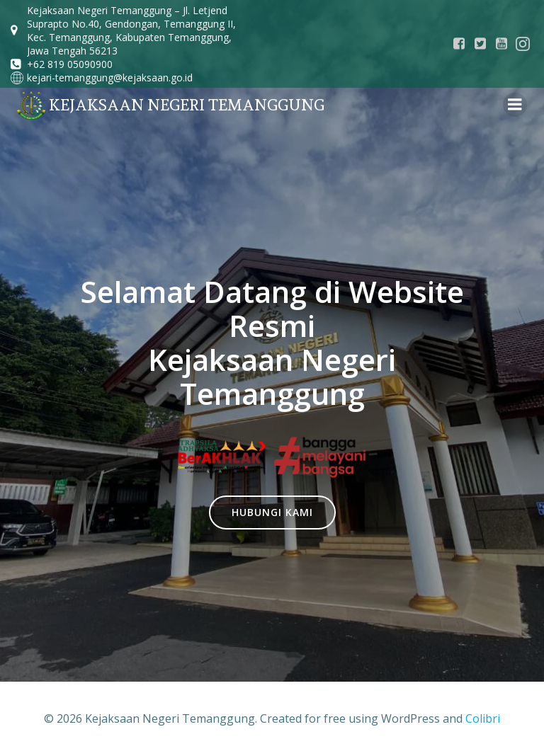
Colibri (483, 718)
